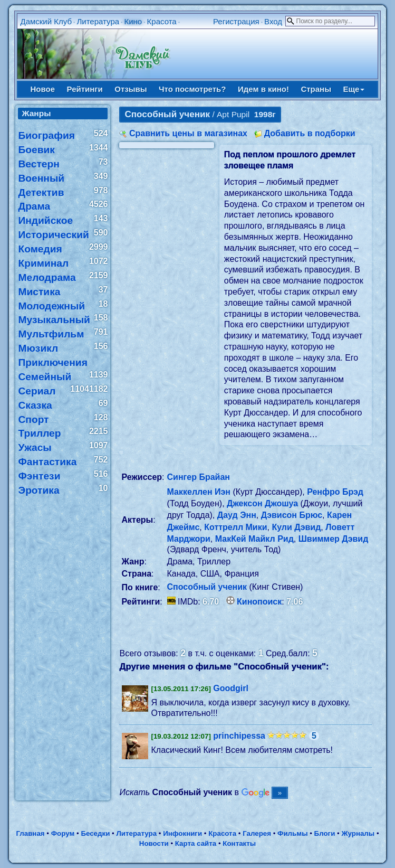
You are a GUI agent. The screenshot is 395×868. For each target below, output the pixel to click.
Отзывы (131, 89)
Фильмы (292, 833)
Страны (316, 89)
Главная (30, 833)
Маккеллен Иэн (199, 492)
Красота (162, 21)
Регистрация (236, 21)
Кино (133, 21)
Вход (273, 21)
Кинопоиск (259, 602)
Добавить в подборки (310, 133)
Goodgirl (231, 688)
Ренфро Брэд (335, 492)
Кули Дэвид (296, 527)
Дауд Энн (237, 515)
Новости (154, 843)
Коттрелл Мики (235, 527)
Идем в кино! (263, 89)
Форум (63, 833)
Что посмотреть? (192, 89)
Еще (354, 89)
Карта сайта (196, 843)
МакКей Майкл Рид (254, 539)
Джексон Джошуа (262, 503)
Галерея (257, 833)
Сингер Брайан (199, 477)
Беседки (95, 833)
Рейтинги (85, 89)
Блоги (325, 833)
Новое (43, 89)
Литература (98, 21)
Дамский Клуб (46, 21)
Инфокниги (182, 833)
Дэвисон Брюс (292, 515)
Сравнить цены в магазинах (188, 133)
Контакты (239, 843)
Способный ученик (207, 587)
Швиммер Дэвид (334, 539)
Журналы (358, 833)
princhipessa (239, 736)
